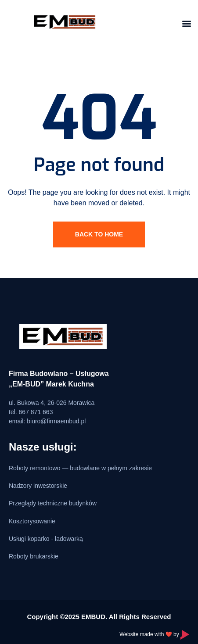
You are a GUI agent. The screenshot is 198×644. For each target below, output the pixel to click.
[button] (186, 23)
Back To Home (99, 234)
